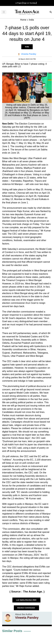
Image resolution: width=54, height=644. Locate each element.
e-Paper (19, 3)
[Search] (51, 12)
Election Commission (26, 608)
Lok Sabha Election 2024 (26, 600)
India (27, 47)
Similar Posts (12, 631)
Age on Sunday (30, 3)
